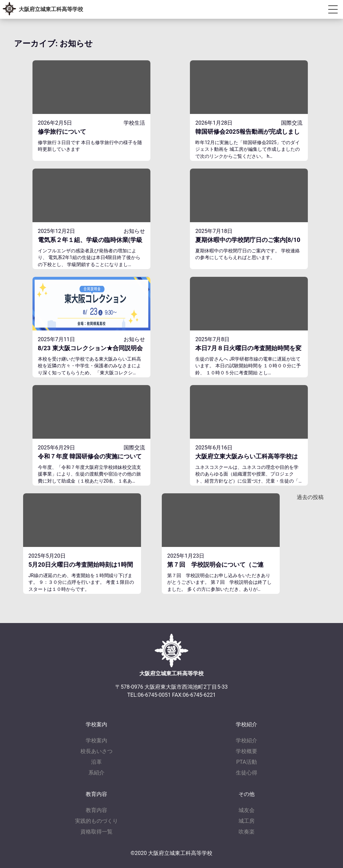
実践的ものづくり (96, 821)
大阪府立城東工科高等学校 (51, 9)
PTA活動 (246, 762)
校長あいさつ (96, 751)
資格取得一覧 (96, 832)
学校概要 (247, 751)
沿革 (96, 762)
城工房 (247, 821)
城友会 (247, 810)
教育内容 (96, 810)
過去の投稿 (310, 497)
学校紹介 (247, 740)
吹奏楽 (247, 832)
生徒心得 (247, 773)
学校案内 (96, 740)
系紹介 (96, 773)
